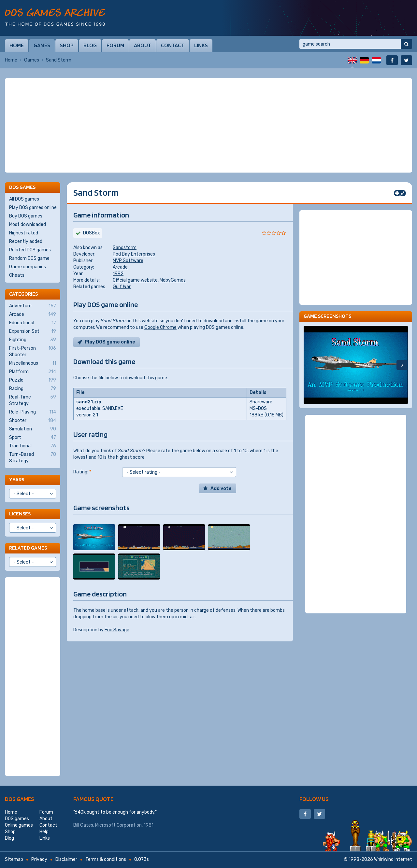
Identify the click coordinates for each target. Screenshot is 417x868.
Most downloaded (28, 224)
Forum (115, 45)
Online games (19, 825)
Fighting (33, 340)
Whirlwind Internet (393, 859)
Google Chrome (160, 327)
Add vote (221, 489)
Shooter (33, 421)
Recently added (26, 241)
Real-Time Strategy (33, 400)
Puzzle (33, 380)
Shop (67, 45)
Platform (33, 372)
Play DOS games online (33, 208)
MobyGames (173, 280)
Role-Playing (33, 412)
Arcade (120, 267)
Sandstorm (125, 248)
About (143, 45)
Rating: (82, 472)
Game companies (28, 267)
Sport (33, 438)
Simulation (33, 429)
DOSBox (92, 233)
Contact (173, 45)
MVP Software (128, 261)
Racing (33, 389)
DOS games (20, 799)
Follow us (314, 799)
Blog (90, 45)
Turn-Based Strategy (33, 457)
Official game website (135, 280)
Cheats (17, 275)
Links (201, 45)
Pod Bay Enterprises (134, 254)
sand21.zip (89, 402)
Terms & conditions (106, 859)
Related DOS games (30, 250)
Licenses (20, 514)
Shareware (261, 402)
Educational (33, 323)
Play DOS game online (110, 342)
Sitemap (14, 859)
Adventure (33, 306)
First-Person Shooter (33, 351)
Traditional (33, 446)
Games (42, 45)
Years (17, 479)
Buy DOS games (26, 216)
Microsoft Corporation (118, 825)
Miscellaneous (33, 363)
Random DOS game (29, 258)
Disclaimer (66, 859)
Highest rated (24, 233)
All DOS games (24, 199)
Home (17, 45)
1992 (118, 274)
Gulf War (122, 287)
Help (44, 832)
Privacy (39, 859)
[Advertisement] (208, 125)
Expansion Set (33, 331)
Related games (28, 548)
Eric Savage (117, 630)
